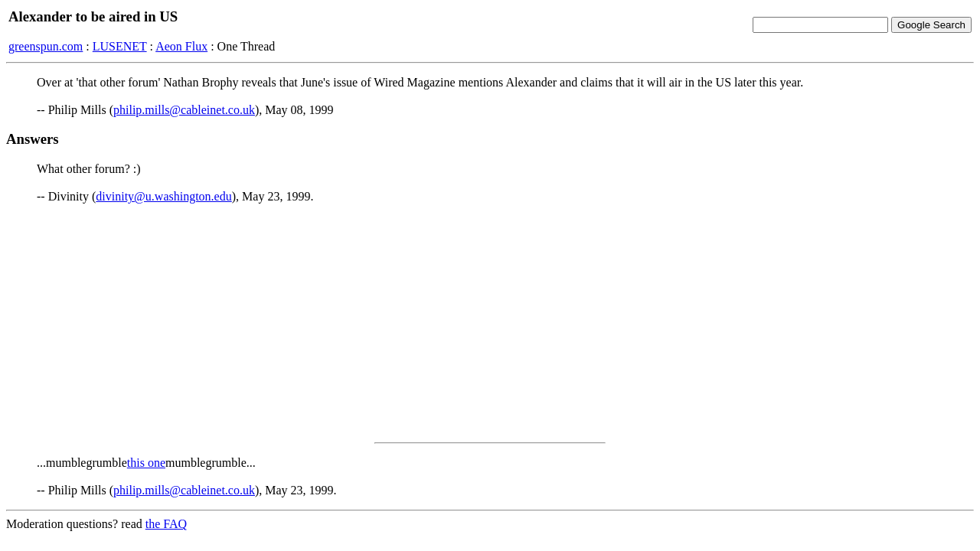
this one (146, 463)
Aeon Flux (181, 46)
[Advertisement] (490, 323)
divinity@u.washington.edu (163, 196)
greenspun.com (46, 46)
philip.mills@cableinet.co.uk (184, 110)
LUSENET (120, 46)
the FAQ (166, 524)
